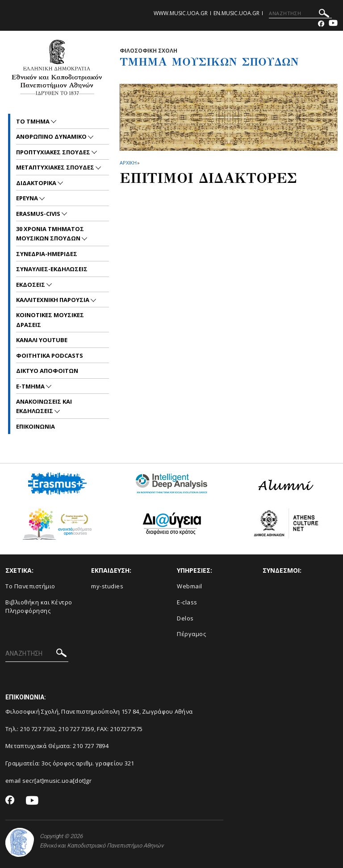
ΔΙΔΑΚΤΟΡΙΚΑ (37, 183)
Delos (185, 618)
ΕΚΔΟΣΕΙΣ (31, 285)
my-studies (107, 586)
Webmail (190, 586)
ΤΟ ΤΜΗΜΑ (33, 121)
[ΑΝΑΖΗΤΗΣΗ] (300, 13)
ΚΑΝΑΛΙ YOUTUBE (42, 340)
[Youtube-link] (333, 24)
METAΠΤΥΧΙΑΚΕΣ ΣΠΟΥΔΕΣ (56, 167)
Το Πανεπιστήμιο (30, 586)
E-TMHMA (31, 386)
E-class (187, 602)
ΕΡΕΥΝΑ (28, 198)
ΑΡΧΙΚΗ (128, 163)
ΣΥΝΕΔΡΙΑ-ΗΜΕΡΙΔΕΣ (47, 254)
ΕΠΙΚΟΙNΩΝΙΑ (36, 426)
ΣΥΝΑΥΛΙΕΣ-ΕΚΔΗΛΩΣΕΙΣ (52, 269)
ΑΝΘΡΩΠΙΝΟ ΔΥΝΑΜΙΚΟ (52, 136)
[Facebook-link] (321, 24)
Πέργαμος (191, 634)
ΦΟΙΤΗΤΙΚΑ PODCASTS (50, 355)
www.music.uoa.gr (181, 13)
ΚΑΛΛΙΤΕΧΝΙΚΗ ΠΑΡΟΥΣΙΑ (53, 300)
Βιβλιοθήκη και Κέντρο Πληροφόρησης (39, 606)
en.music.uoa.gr (236, 13)
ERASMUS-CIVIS (39, 214)
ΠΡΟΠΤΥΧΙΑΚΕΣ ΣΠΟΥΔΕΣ (54, 152)
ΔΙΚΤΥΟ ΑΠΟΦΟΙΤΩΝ (47, 371)
